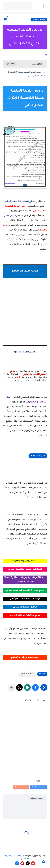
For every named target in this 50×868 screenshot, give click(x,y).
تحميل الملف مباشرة (25, 352)
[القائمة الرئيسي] (45, 6)
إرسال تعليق (37, 798)
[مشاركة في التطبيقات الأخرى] (11, 687)
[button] (35, 687)
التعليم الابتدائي (39, 20)
